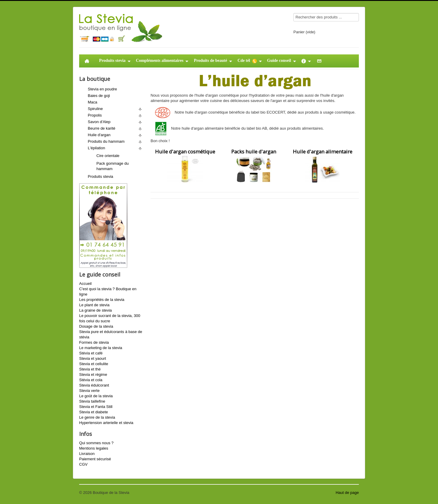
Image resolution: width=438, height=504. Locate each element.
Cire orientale (108, 156)
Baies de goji (99, 96)
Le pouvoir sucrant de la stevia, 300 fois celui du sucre (110, 318)
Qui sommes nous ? (96, 443)
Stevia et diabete (94, 412)
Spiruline (95, 109)
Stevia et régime (93, 375)
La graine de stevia (96, 310)
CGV (83, 464)
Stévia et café (91, 353)
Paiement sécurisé (95, 459)
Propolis (95, 115)
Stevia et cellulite (94, 364)
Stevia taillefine (92, 401)
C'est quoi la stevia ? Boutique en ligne (108, 292)
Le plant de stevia (94, 305)
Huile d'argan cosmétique (185, 166)
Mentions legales (94, 448)
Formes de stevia (94, 342)
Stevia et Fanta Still (96, 407)
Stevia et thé (90, 369)
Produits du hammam (106, 141)
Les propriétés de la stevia (102, 300)
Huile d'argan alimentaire (323, 166)
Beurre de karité (102, 128)
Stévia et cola (91, 380)
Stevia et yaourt (93, 358)
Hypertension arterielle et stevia (106, 423)
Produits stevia (100, 176)
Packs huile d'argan (254, 166)
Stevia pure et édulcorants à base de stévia (111, 334)
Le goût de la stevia (96, 396)
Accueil (85, 284)
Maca (93, 102)
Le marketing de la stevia (101, 348)
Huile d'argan (99, 135)
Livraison (87, 454)
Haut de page (347, 493)
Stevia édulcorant (94, 385)
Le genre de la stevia (97, 417)
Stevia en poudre (102, 89)
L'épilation (96, 148)
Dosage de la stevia (96, 326)
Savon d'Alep (99, 122)
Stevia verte (89, 391)
